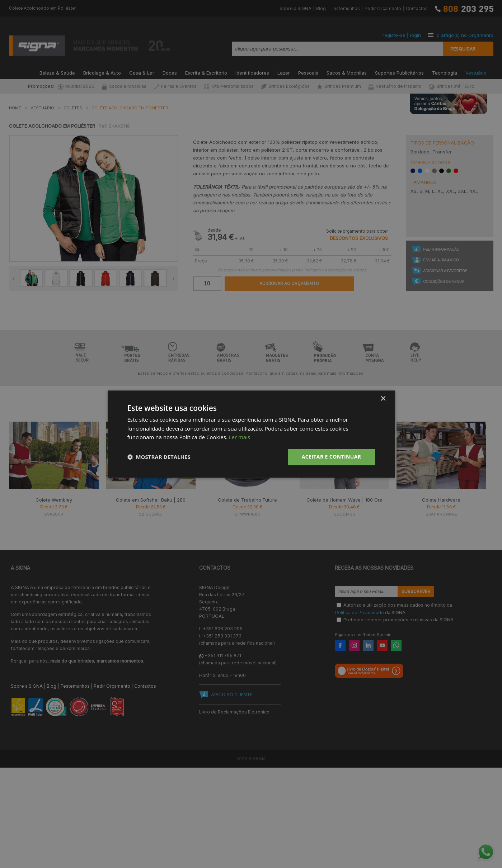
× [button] (383, 399)
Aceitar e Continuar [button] (332, 457)
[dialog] (251, 434)
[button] (159, 457)
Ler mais (240, 437)
